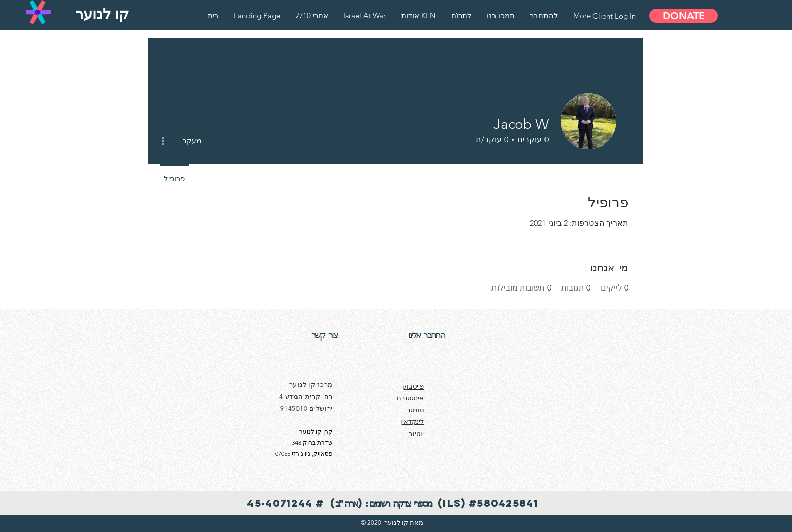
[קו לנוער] (102, 14)
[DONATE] (683, 16)
